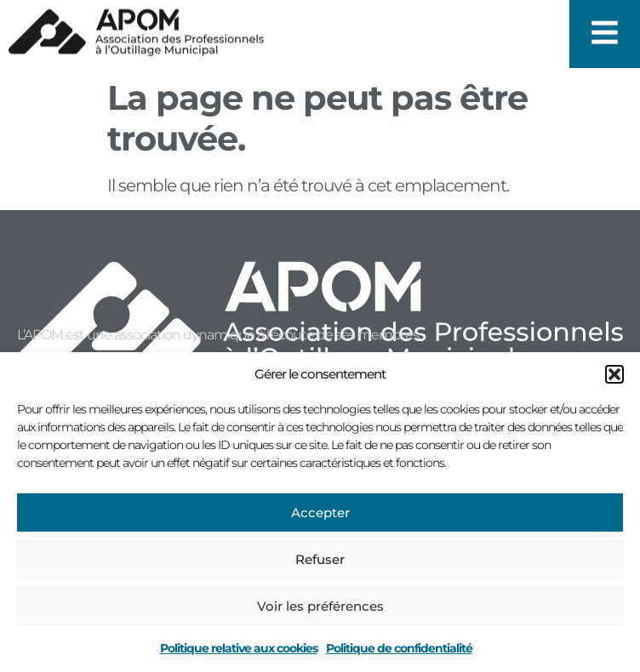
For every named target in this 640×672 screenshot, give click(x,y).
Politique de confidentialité (399, 648)
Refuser (320, 559)
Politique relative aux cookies (239, 648)
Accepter (320, 513)
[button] (614, 374)
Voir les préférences (320, 606)
